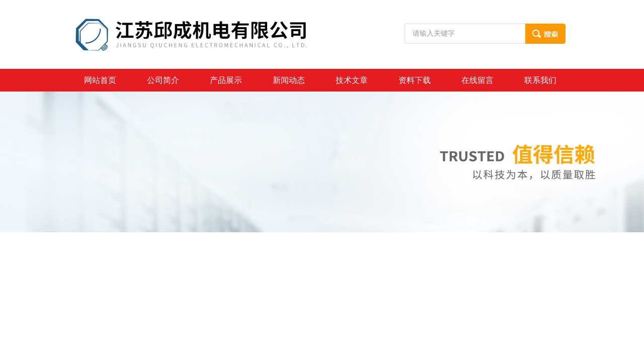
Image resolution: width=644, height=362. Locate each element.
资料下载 (415, 80)
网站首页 (100, 80)
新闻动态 (289, 80)
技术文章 (352, 80)
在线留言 (477, 80)
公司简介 (163, 80)
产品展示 (226, 80)
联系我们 (540, 80)
